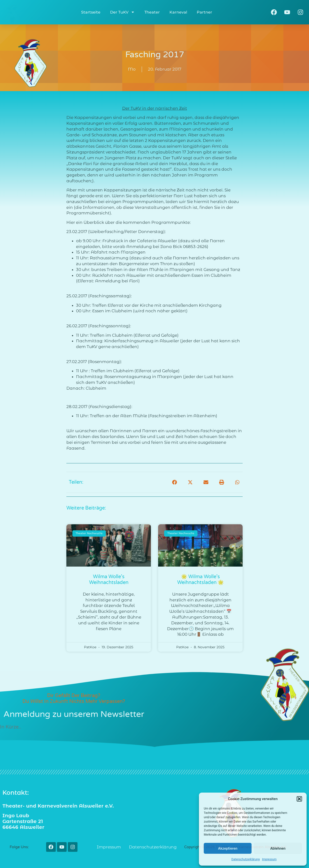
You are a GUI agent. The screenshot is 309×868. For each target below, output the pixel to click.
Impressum (269, 859)
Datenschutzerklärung (246, 859)
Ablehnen (278, 848)
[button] (299, 799)
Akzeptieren (228, 848)
